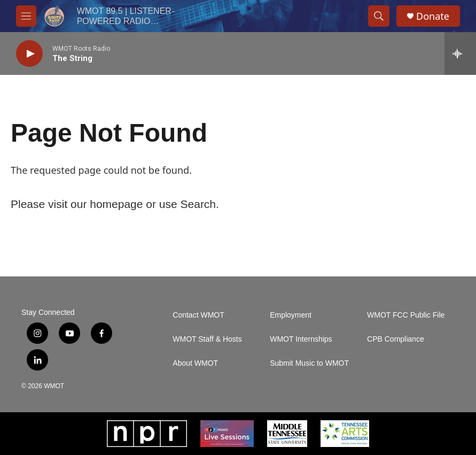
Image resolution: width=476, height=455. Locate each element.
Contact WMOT (198, 315)
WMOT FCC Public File (406, 315)
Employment (291, 315)
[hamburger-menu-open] (26, 16)
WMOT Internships (301, 339)
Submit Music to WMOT (309, 363)
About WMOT (195, 363)
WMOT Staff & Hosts (207, 339)
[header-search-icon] (379, 16)
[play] (29, 54)
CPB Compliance (396, 339)
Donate (433, 16)
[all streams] (460, 53)
